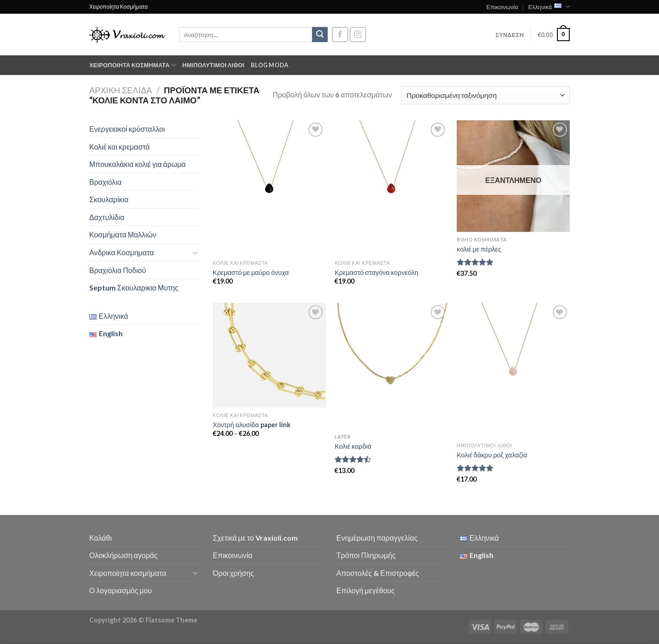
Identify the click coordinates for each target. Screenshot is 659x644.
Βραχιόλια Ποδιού (118, 270)
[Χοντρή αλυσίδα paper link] (269, 355)
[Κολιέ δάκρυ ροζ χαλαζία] (513, 370)
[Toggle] (195, 252)
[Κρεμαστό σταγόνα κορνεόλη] (391, 188)
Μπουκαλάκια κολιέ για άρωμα (138, 164)
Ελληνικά (549, 7)
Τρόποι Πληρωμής (366, 555)
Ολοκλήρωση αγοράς (124, 555)
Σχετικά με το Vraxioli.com (255, 538)
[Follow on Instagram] (358, 35)
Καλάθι (100, 538)
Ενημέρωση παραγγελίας (377, 538)
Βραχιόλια (105, 182)
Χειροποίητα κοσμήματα (132, 65)
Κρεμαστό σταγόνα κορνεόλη (376, 272)
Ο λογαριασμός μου (121, 590)
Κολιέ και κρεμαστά (119, 147)
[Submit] (320, 35)
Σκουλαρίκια (109, 199)
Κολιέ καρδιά (353, 446)
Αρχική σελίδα (121, 90)
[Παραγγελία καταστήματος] (485, 95)
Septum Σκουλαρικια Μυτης (134, 287)
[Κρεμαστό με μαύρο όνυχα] (269, 188)
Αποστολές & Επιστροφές (378, 573)
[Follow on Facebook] (340, 35)
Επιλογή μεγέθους (366, 590)
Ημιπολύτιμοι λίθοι (213, 65)
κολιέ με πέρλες (479, 249)
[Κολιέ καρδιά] (391, 366)
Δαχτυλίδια (107, 217)
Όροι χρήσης (233, 573)
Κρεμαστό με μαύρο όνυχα (251, 272)
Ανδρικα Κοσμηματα (122, 252)
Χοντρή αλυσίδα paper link (252, 425)
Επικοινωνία (502, 7)
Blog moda (270, 65)
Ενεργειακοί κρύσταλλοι (127, 129)
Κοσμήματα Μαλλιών (123, 234)
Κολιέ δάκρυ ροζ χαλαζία (492, 455)
